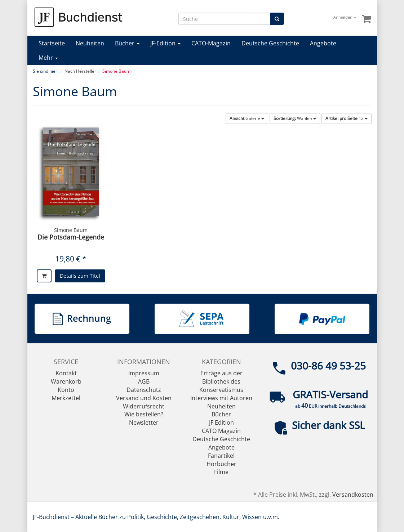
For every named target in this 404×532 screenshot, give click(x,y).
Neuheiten (90, 43)
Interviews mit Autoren (221, 398)
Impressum (144, 373)
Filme (221, 472)
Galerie (247, 118)
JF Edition (221, 423)
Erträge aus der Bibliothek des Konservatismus (221, 381)
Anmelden (345, 17)
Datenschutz (144, 390)
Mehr (48, 58)
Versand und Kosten (144, 398)
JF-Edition (165, 43)
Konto (66, 390)
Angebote (323, 43)
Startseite (52, 43)
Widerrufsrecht (144, 406)
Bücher (127, 43)
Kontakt (66, 373)
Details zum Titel (80, 276)
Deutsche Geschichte (270, 43)
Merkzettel (66, 398)
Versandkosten (353, 495)
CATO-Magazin (211, 43)
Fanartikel (221, 456)
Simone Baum (71, 230)
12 (347, 118)
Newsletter (144, 423)
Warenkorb (66, 381)
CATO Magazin (221, 431)
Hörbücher (221, 464)
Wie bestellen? (144, 414)
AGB (144, 381)
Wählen (295, 118)
